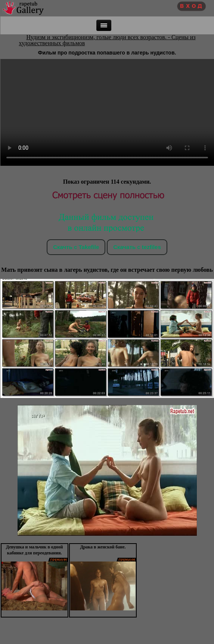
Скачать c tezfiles (137, 247)
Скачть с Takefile (76, 247)
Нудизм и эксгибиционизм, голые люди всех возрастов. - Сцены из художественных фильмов (107, 40)
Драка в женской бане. (103, 547)
